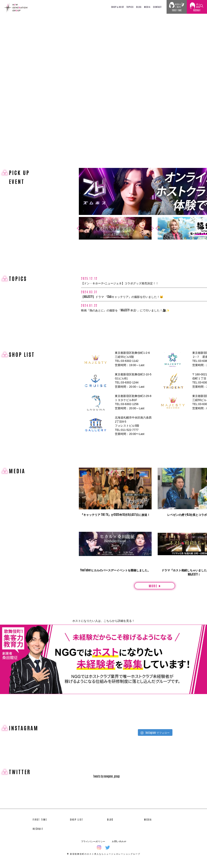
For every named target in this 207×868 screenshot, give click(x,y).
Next (153, 228)
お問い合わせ (119, 847)
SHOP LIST (77, 825)
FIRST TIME (40, 825)
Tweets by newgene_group (106, 782)
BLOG (139, 7)
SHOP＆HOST (118, 7)
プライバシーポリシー (93, 847)
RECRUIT (38, 834)
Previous (77, 228)
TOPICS (130, 7)
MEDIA (147, 7)
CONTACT (157, 7)
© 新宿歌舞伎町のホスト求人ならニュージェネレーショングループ (104, 859)
